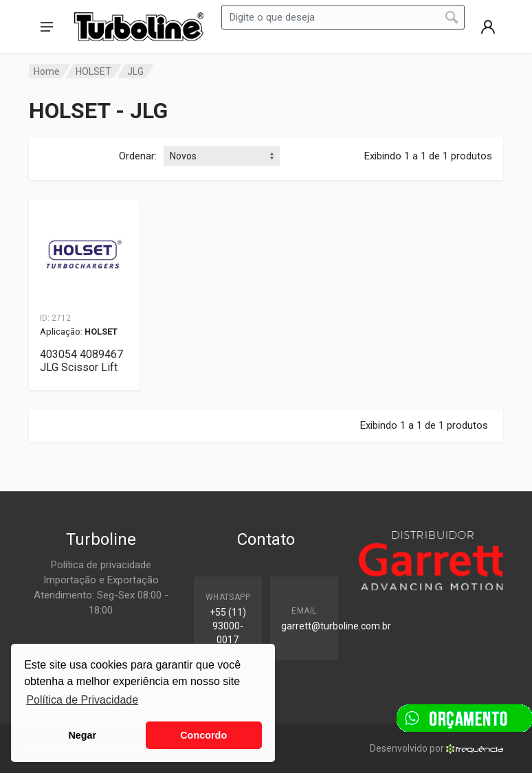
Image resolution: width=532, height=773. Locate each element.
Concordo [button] (203, 735)
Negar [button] (82, 735)
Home (47, 71)
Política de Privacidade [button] (82, 700)
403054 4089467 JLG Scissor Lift (81, 361)
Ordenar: (138, 156)
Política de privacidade (101, 565)
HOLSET (93, 71)
